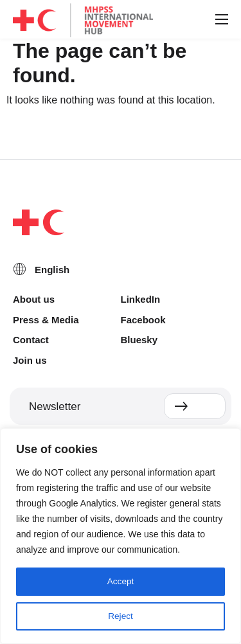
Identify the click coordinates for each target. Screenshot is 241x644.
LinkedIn (141, 299)
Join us (30, 360)
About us (34, 299)
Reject (121, 616)
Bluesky (139, 340)
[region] (121, 536)
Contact (31, 340)
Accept (121, 582)
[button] (221, 20)
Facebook (143, 320)
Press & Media (46, 320)
